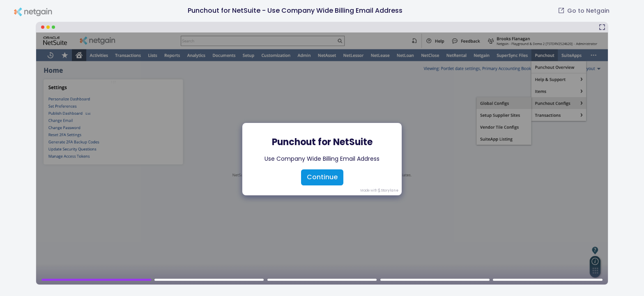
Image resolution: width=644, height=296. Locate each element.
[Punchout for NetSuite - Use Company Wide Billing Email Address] (322, 153)
